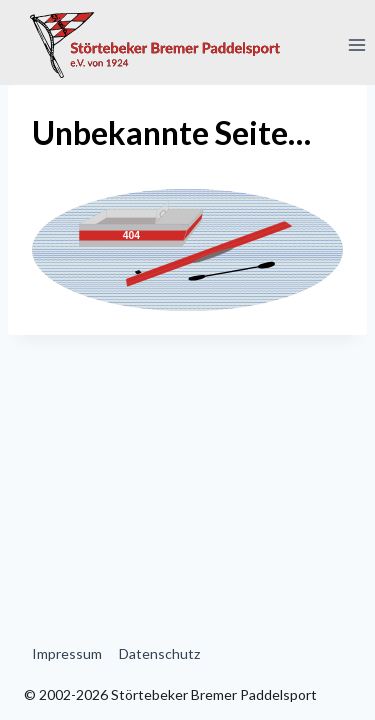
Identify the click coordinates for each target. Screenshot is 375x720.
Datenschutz (159, 653)
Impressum (67, 653)
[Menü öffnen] (356, 44)
